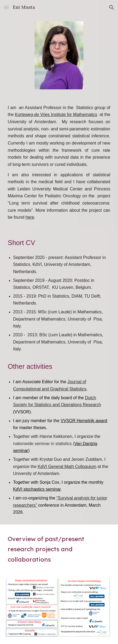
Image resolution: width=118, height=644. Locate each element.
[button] (6, 7)
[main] (59, 163)
